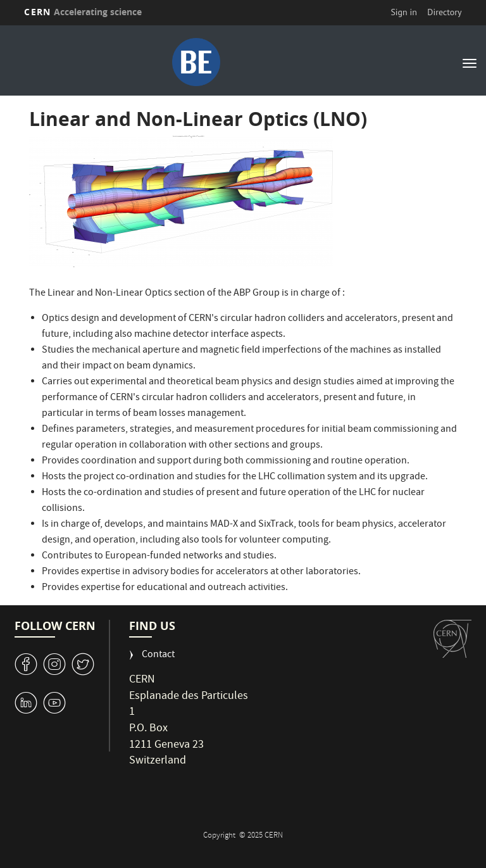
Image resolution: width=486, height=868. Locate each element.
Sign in (404, 12)
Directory (444, 12)
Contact (158, 656)
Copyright (220, 836)
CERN (83, 12)
